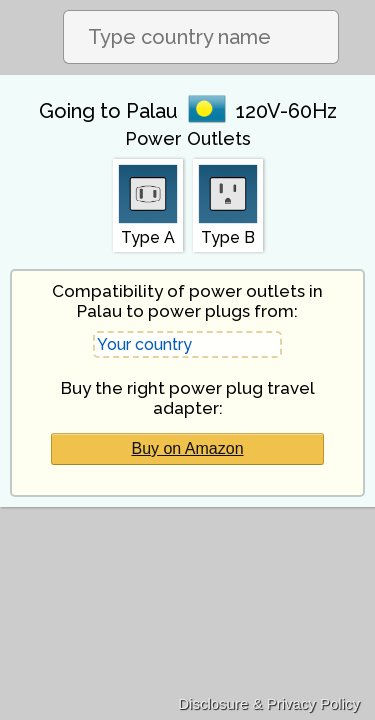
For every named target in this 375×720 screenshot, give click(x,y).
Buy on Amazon (187, 448)
